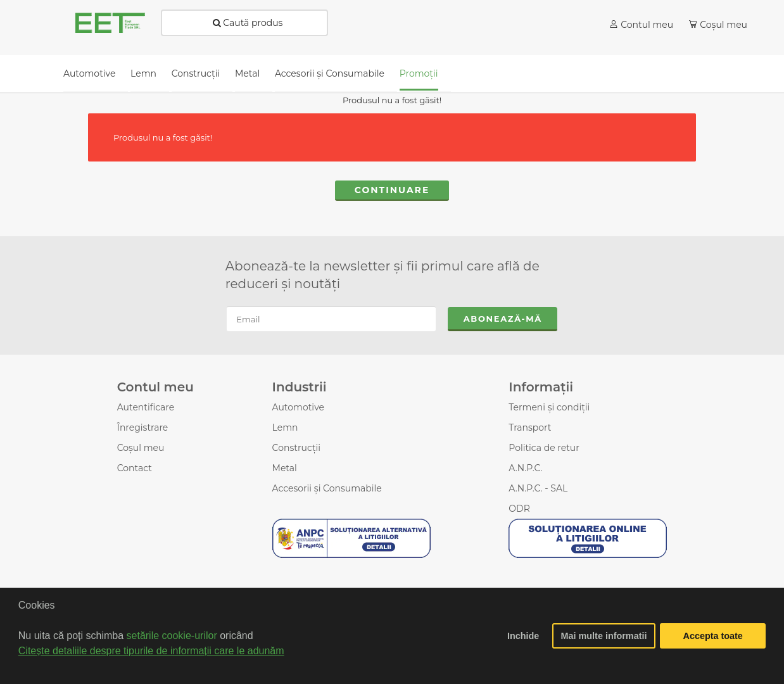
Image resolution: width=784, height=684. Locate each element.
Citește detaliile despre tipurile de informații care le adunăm (151, 651)
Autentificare (146, 407)
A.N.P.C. (525, 468)
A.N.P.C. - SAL (538, 488)
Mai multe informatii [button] (604, 636)
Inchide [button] (523, 636)
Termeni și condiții (549, 407)
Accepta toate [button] (713, 636)
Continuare (392, 190)
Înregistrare (143, 427)
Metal (285, 468)
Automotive (298, 407)
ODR (519, 509)
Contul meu (647, 25)
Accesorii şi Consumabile (327, 488)
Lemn (285, 427)
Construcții (297, 448)
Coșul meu (141, 448)
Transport (530, 427)
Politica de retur (544, 448)
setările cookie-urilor (172, 636)
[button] (20, 668)
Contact (135, 468)
